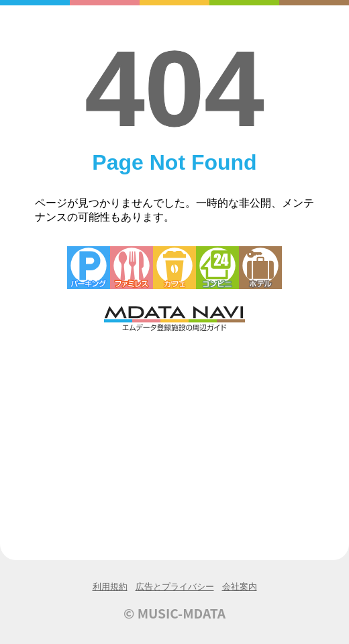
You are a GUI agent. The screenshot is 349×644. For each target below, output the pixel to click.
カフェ (174, 268)
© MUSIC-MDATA (174, 613)
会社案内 (240, 587)
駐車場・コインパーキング (89, 268)
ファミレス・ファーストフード (132, 268)
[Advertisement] (174, 434)
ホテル (260, 268)
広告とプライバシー (175, 587)
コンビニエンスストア (217, 268)
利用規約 (110, 587)
